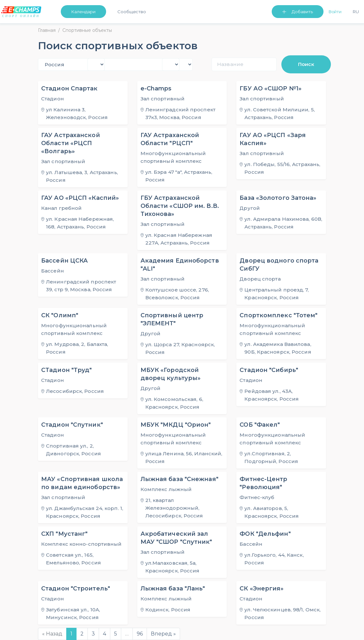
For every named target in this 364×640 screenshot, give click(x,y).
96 (140, 634)
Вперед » (163, 634)
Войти (335, 12)
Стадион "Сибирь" (269, 370)
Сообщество (132, 12)
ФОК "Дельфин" (265, 534)
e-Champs (156, 88)
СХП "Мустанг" (64, 534)
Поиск (306, 64)
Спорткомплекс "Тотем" (278, 315)
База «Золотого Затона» (278, 198)
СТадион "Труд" (66, 370)
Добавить (302, 12)
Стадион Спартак (69, 88)
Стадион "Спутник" (72, 425)
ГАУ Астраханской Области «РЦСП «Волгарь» (71, 143)
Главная (47, 30)
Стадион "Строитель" (76, 589)
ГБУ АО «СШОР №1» (271, 88)
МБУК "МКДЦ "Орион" (176, 425)
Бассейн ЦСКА (64, 261)
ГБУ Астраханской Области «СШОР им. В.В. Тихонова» (180, 206)
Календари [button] (83, 12)
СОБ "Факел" (260, 425)
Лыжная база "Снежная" (179, 479)
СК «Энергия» (262, 589)
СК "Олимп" (60, 315)
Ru (356, 12)
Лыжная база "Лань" (173, 589)
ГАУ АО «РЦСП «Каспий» (80, 198)
